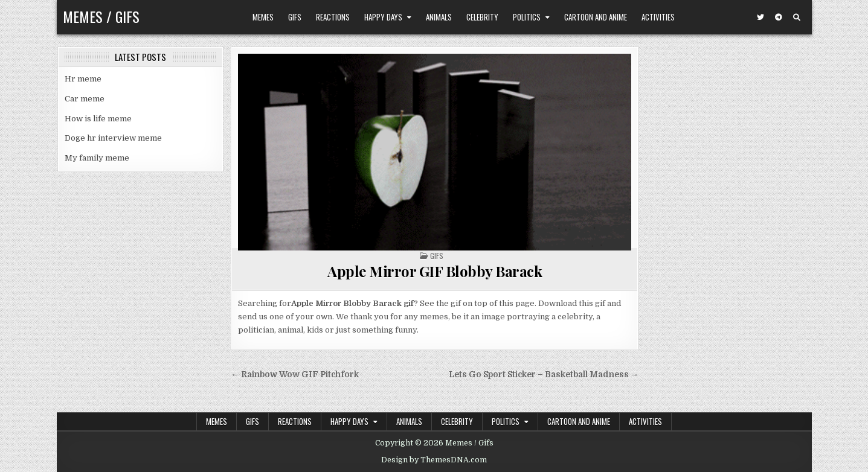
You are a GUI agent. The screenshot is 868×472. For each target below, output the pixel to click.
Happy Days (383, 17)
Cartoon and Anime (596, 17)
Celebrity (482, 17)
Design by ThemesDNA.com (434, 460)
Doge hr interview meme (113, 138)
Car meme (85, 99)
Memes (263, 17)
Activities (658, 17)
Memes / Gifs (101, 16)
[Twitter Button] (760, 18)
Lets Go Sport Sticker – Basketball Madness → (544, 375)
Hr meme (83, 79)
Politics (527, 17)
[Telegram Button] (779, 18)
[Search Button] (797, 18)
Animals (439, 17)
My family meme (97, 158)
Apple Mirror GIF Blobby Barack (435, 271)
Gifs (295, 17)
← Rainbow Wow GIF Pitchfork (295, 375)
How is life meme (98, 119)
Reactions (333, 17)
